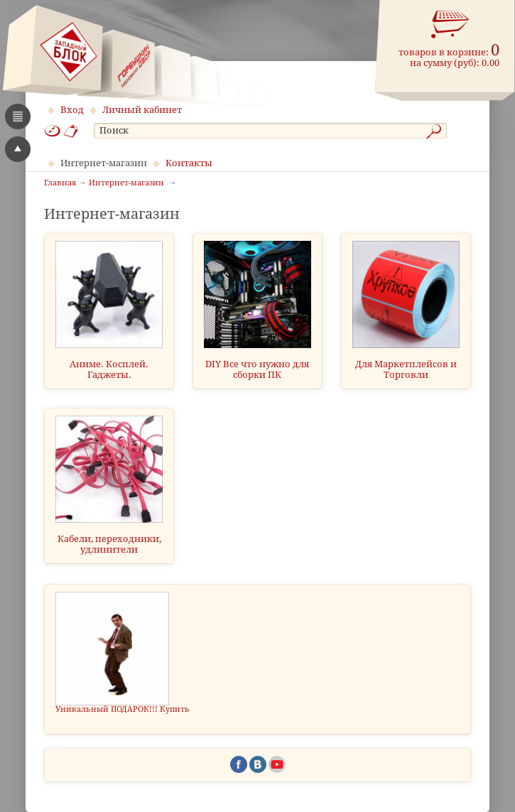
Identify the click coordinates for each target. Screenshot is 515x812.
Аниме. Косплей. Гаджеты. (109, 369)
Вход (72, 110)
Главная (60, 183)
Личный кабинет (142, 110)
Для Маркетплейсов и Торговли (406, 369)
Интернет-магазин (104, 163)
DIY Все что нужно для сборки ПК (257, 369)
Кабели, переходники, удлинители (109, 544)
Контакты (189, 163)
